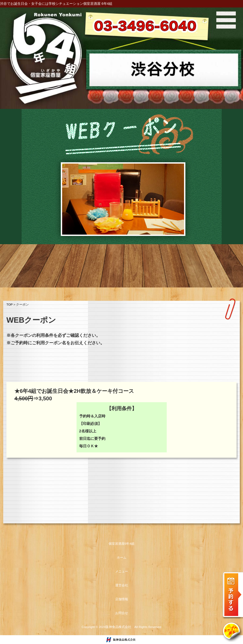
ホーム (122, 558)
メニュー (122, 571)
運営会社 (122, 585)
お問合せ (122, 613)
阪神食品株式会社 (118, 627)
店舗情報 (122, 599)
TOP (9, 305)
